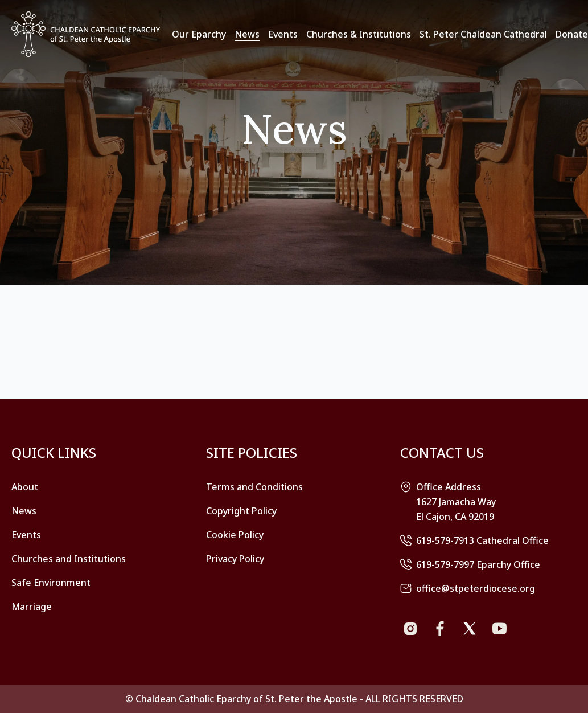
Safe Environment (51, 583)
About (25, 487)
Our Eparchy (199, 34)
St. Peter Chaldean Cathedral (483, 34)
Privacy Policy (235, 559)
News (247, 34)
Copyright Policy (241, 511)
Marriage (32, 607)
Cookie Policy (235, 535)
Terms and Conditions (254, 487)
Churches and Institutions (69, 559)
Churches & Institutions (359, 34)
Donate (572, 34)
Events (283, 34)
